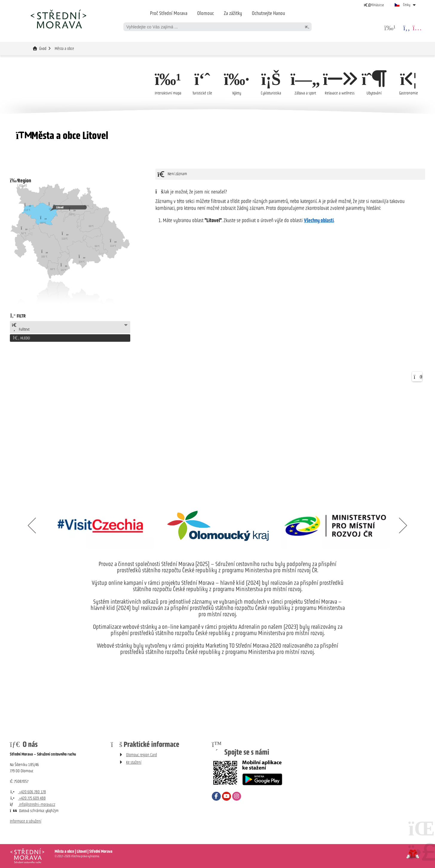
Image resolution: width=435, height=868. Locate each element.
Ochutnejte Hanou (268, 13)
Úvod (58, 19)
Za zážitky (233, 13)
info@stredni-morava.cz (33, 804)
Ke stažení (134, 762)
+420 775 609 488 (28, 798)
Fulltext (21, 327)
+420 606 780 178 (28, 792)
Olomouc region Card (141, 755)
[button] (374, 5)
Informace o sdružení (26, 821)
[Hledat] (307, 27)
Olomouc (206, 13)
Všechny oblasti (319, 220)
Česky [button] (407, 5)
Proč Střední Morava (169, 13)
